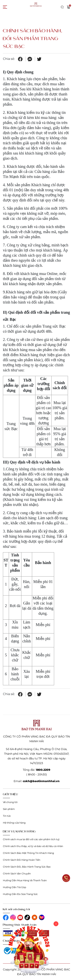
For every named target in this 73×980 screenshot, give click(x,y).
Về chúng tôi (10, 802)
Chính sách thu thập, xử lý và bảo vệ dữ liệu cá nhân (33, 846)
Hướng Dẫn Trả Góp (15, 887)
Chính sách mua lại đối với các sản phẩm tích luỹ (31, 839)
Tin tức (7, 816)
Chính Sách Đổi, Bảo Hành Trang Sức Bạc (27, 867)
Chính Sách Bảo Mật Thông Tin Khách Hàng (28, 853)
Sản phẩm (9, 809)
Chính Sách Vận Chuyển (17, 874)
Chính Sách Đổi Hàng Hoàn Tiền (22, 860)
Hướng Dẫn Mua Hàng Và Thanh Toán (25, 880)
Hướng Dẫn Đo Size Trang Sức (20, 894)
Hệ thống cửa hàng (14, 823)
